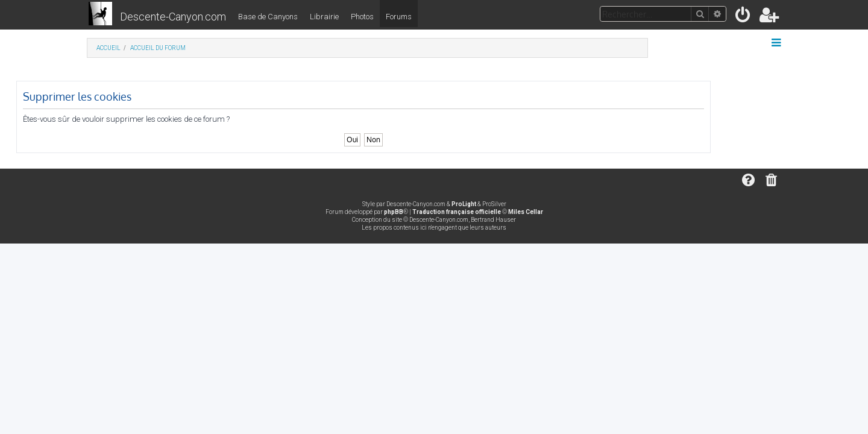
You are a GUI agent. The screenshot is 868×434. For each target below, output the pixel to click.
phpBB (394, 212)
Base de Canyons (268, 17)
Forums (399, 17)
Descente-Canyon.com (173, 17)
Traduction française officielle (457, 212)
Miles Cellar (526, 212)
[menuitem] (744, 17)
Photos (362, 17)
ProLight (464, 204)
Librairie (324, 17)
